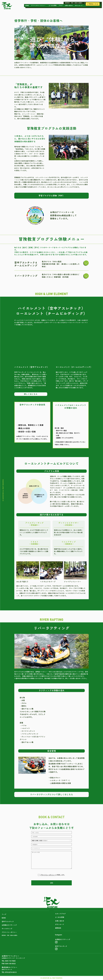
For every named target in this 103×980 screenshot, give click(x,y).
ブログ (61, 5)
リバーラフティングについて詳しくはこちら (52, 794)
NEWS (27, 5)
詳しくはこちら (31, 394)
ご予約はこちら (93, 4)
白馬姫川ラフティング (9, 925)
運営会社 (58, 928)
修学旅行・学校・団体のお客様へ (74, 3)
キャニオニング (7, 929)
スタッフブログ (60, 914)
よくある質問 (53, 5)
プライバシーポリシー (48, 875)
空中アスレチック (8, 922)
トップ (4, 914)
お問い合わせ (69, 5)
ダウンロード (79, 5)
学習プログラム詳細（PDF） (52, 196)
